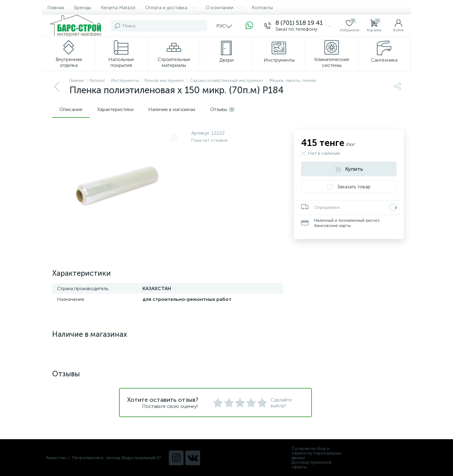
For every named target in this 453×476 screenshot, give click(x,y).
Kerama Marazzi (118, 8)
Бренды (83, 8)
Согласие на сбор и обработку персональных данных (316, 453)
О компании (224, 8)
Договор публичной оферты (312, 465)
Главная (56, 8)
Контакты (262, 8)
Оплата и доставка (170, 8)
